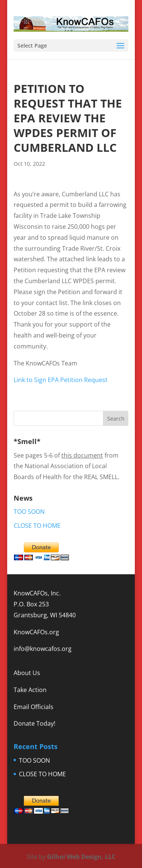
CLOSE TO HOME (37, 526)
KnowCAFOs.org (36, 632)
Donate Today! (34, 723)
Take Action (30, 690)
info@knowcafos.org (43, 649)
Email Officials (34, 707)
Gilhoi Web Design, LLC (81, 857)
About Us (27, 673)
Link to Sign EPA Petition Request (61, 380)
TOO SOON (29, 512)
